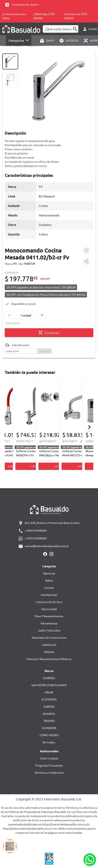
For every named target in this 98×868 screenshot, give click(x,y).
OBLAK (49, 692)
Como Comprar (49, 758)
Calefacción (49, 645)
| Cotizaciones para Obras (14, 16)
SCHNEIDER (49, 728)
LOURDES (49, 678)
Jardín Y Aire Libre (49, 630)
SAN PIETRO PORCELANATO (49, 685)
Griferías (49, 652)
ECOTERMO (49, 699)
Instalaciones (49, 595)
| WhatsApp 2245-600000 (44, 16)
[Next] (89, 427)
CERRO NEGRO (49, 735)
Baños (49, 580)
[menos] (9, 315)
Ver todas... (49, 742)
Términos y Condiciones (49, 772)
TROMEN (49, 721)
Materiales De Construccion (49, 637)
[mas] (42, 315)
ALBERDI (49, 706)
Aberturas (49, 573)
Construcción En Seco (49, 602)
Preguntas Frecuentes (49, 765)
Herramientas (49, 623)
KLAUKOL (49, 714)
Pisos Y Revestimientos (49, 616)
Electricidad (49, 609)
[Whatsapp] (90, 860)
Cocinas (49, 588)
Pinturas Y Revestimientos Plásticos (49, 659)
